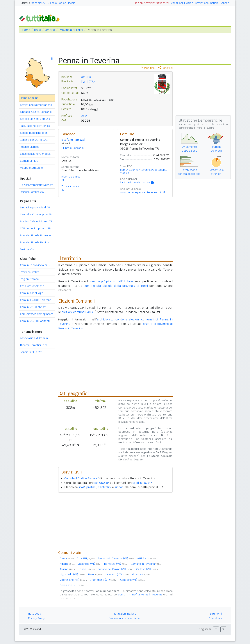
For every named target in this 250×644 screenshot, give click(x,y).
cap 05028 (101, 483)
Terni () (88, 82)
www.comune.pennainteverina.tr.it (141, 192)
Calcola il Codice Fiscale (82, 478)
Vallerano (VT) (117, 574)
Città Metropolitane (32, 286)
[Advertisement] (115, 521)
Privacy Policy (36, 618)
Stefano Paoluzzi (73, 140)
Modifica (148, 68)
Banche (225, 3)
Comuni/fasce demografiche (37, 314)
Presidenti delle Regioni (35, 242)
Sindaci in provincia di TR (35, 207)
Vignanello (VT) (73, 574)
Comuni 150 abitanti (34, 307)
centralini (105, 487)
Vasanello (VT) (89, 564)
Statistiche (202, 3)
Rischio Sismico (30, 147)
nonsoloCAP (39, 3)
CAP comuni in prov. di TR (35, 228)
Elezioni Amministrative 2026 (152, 3)
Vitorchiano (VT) (73, 580)
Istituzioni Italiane (125, 614)
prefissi (91, 487)
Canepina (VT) (132, 580)
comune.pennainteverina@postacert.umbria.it (144, 171)
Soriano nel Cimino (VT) (115, 569)
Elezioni (189, 3)
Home (26, 30)
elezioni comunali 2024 (77, 312)
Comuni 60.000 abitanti (36, 300)
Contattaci (215, 618)
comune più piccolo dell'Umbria (111, 281)
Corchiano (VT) (72, 585)
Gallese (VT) (147, 569)
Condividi (165, 68)
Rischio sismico (71, 177)
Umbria (50, 30)
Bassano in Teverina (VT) (116, 558)
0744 (84, 116)
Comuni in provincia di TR (35, 265)
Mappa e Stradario (31, 168)
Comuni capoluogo (32, 293)
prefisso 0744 (142, 483)
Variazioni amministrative (125, 618)
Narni (95, 574)
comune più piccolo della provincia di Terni (116, 286)
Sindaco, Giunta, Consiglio (36, 112)
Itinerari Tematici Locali (34, 345)
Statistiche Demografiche (36, 105)
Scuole (214, 3)
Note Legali (35, 614)
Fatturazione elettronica (35, 126)
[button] (216, 629)
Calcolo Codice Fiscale (62, 3)
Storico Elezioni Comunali (36, 119)
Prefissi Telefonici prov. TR (36, 221)
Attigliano (147, 558)
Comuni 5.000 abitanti (35, 321)
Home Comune (29, 98)
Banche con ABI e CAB (34, 140)
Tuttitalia (25, 3)
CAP (82, 487)
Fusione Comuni (30, 249)
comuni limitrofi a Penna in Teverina (140, 595)
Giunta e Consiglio (73, 148)
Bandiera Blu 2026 (31, 352)
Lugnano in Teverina (146, 564)
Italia (37, 30)
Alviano (68, 569)
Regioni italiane (29, 279)
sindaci (119, 487)
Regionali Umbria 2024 (33, 192)
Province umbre (30, 272)
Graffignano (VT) (103, 580)
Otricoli (87, 569)
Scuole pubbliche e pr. (34, 133)
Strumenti (216, 614)
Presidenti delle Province (35, 235)
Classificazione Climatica (35, 154)
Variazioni (177, 3)
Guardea (141, 574)
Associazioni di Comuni (34, 338)
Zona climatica (70, 186)
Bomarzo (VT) (116, 564)
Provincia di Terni (71, 30)
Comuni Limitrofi (30, 161)
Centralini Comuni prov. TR (36, 214)
